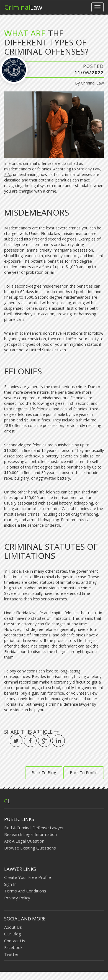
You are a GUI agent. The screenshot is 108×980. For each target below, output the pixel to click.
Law (23, 7)
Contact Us (15, 941)
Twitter (11, 954)
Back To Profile (84, 773)
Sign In (10, 884)
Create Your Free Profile (28, 877)
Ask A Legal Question (24, 841)
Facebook (13, 947)
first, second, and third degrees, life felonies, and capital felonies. (51, 406)
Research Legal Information (30, 834)
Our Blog (13, 934)
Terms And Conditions (25, 891)
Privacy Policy (17, 898)
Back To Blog (44, 773)
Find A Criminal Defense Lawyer (34, 828)
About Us (13, 927)
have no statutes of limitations (42, 618)
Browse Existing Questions (30, 848)
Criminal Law (92, 83)
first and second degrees (54, 239)
